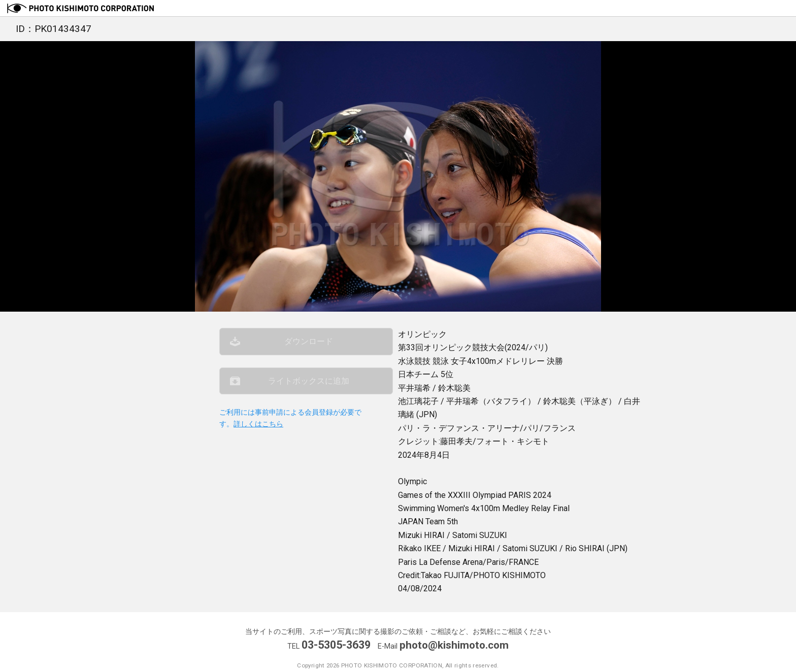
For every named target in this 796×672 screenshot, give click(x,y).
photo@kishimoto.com (454, 645)
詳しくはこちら (258, 430)
